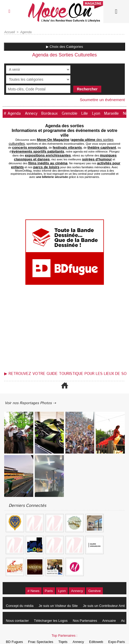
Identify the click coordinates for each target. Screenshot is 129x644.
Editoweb (106, 631)
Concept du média (21, 595)
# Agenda (13, 113)
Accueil (9, 32)
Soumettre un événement (101, 100)
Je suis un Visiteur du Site (61, 595)
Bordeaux (54, 113)
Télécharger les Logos (54, 610)
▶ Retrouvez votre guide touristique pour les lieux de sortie (66, 362)
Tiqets (68, 631)
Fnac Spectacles (44, 631)
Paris (46, 580)
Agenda (25, 32)
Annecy (34, 113)
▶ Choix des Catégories (64, 47)
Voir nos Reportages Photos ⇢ (35, 391)
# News (27, 580)
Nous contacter (18, 610)
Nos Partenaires (90, 610)
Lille (93, 113)
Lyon (106, 113)
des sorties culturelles (83, 139)
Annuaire (116, 610)
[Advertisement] (64, 317)
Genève (101, 580)
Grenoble (76, 113)
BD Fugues (16, 631)
